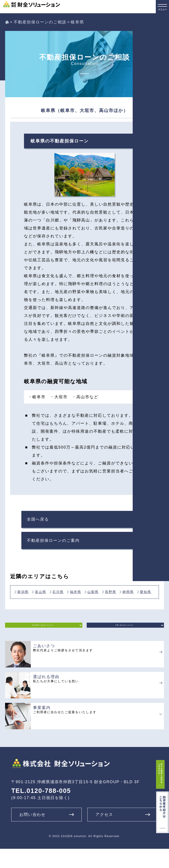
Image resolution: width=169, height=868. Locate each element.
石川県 (73, 598)
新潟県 (26, 598)
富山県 (50, 598)
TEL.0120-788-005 (41, 810)
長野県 (26, 603)
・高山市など (85, 397)
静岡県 (50, 603)
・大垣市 (59, 397)
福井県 (97, 598)
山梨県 (120, 598)
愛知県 (73, 603)
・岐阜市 (37, 397)
